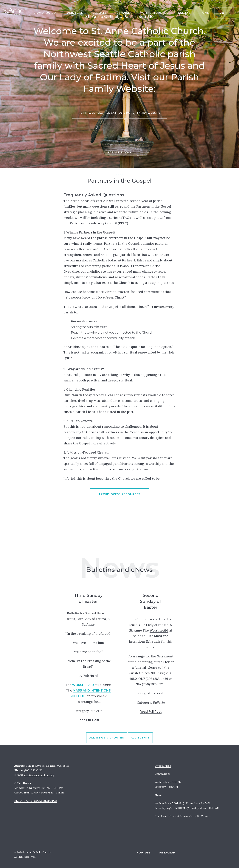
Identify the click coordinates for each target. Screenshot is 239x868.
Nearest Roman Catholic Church (190, 816)
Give (206, 13)
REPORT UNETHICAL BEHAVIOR (36, 801)
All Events (140, 738)
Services (100, 13)
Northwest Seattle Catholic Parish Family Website (119, 106)
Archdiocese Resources (119, 494)
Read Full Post (88, 720)
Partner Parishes (154, 13)
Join (224, 13)
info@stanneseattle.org (39, 775)
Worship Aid (83, 685)
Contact (185, 13)
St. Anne (123, 13)
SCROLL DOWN (119, 152)
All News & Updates (107, 738)
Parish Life (74, 13)
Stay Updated (45, 13)
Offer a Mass (163, 766)
